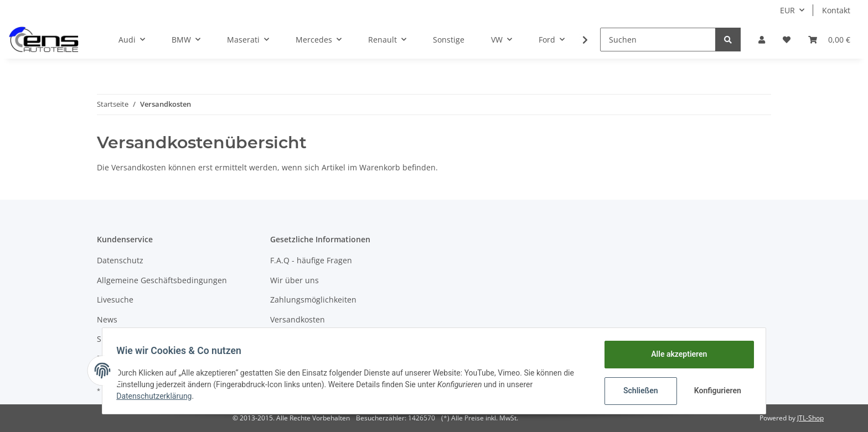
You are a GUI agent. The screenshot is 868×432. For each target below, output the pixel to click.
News (107, 319)
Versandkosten (298, 319)
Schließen (637, 391)
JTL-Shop (810, 418)
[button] (762, 40)
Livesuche (115, 300)
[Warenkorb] (829, 40)
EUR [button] (787, 10)
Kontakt (836, 10)
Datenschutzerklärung (158, 396)
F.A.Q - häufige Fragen (311, 260)
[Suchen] (658, 40)
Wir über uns (294, 280)
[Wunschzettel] (787, 40)
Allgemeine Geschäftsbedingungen (162, 280)
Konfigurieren (715, 391)
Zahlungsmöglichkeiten (313, 300)
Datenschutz (120, 260)
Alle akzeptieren (675, 354)
